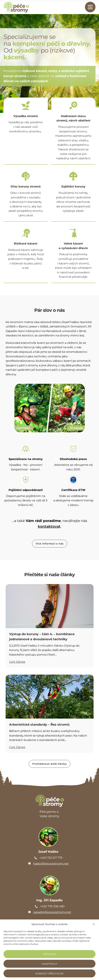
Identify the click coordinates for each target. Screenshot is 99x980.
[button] (94, 924)
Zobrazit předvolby (50, 973)
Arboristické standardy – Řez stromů (39, 725)
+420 (51, 858)
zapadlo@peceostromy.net (52, 912)
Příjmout (49, 954)
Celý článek (17, 662)
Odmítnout (49, 964)
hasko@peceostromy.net (51, 864)
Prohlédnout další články (49, 764)
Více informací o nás (50, 544)
